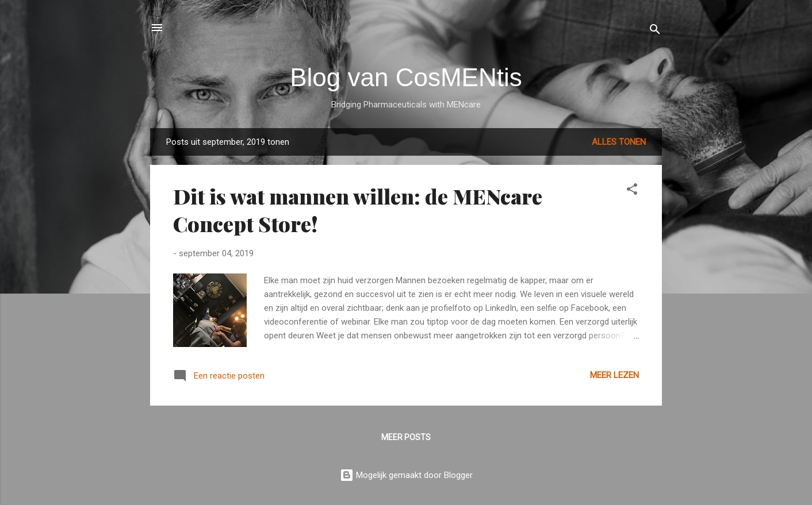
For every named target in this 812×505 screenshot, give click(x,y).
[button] (632, 191)
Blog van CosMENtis (406, 77)
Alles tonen (619, 142)
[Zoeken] (655, 31)
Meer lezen (614, 375)
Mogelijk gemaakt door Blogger (406, 475)
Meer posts (406, 437)
